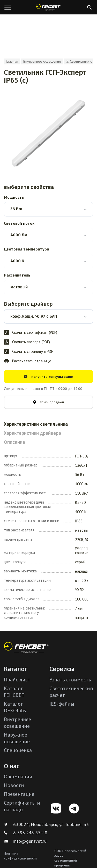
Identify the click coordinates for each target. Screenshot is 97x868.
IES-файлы (62, 704)
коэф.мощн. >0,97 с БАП (34, 316)
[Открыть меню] (8, 7)
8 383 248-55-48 (26, 833)
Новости (14, 785)
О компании (18, 777)
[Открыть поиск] (89, 7)
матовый (19, 287)
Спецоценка (18, 750)
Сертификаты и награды (22, 806)
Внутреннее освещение (42, 61)
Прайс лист (17, 680)
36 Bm (16, 209)
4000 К (17, 261)
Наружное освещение (17, 738)
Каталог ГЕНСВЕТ (14, 692)
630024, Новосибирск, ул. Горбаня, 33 (46, 824)
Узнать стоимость (70, 680)
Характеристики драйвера (32, 433)
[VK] (56, 808)
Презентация (19, 794)
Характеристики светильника (36, 424)
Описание (14, 442)
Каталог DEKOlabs (15, 707)
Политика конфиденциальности (20, 856)
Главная (12, 61)
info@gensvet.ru (25, 841)
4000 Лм (19, 235)
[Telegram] (74, 808)
